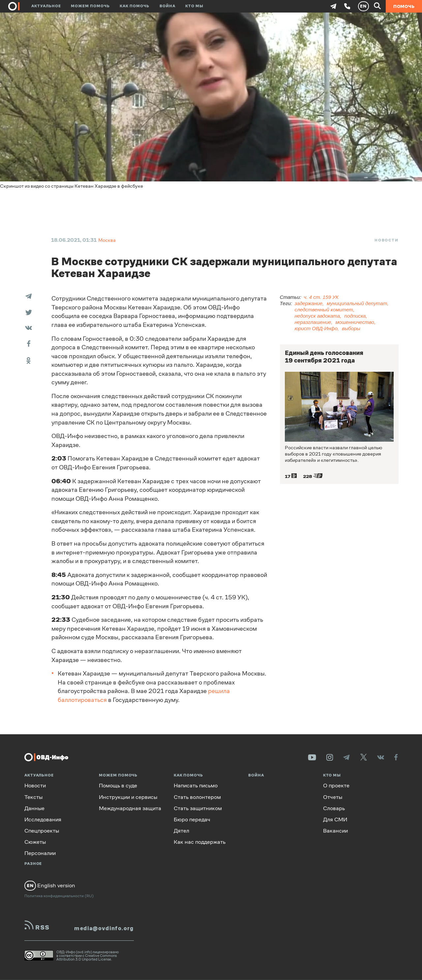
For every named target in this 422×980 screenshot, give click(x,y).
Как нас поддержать (200, 842)
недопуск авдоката (317, 316)
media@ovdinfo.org (104, 928)
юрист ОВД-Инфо (316, 328)
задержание (308, 303)
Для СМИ (335, 820)
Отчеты (333, 797)
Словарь (334, 808)
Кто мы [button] (194, 6)
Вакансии (335, 831)
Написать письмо (196, 786)
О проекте (336, 786)
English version (50, 886)
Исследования (43, 820)
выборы (351, 328)
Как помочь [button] (135, 6)
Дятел (181, 831)
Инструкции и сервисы (128, 797)
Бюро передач (192, 820)
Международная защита (130, 808)
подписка (355, 316)
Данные (34, 808)
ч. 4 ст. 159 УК (321, 297)
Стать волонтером (197, 797)
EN (363, 6)
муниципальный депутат (357, 303)
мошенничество (355, 322)
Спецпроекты (42, 831)
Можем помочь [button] (90, 6)
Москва (107, 240)
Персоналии (40, 853)
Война (167, 6)
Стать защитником (198, 808)
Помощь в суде (118, 786)
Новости (387, 240)
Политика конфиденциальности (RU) (59, 896)
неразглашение (313, 322)
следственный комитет (324, 310)
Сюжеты (35, 842)
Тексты (33, 797)
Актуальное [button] (46, 6)
